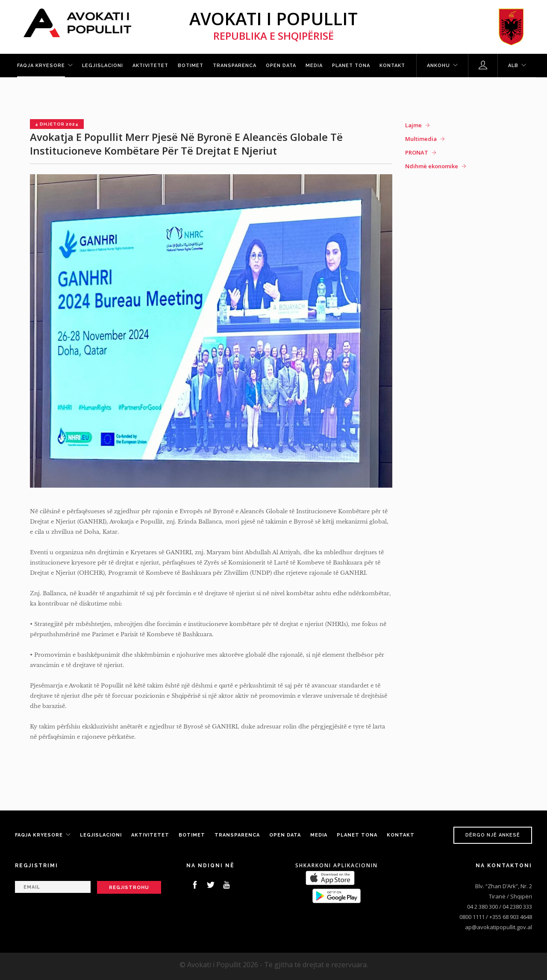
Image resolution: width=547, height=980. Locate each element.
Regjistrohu (129, 888)
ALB (513, 66)
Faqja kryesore (41, 66)
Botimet (191, 66)
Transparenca (235, 66)
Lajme (413, 125)
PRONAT (417, 152)
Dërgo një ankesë (493, 835)
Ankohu (438, 66)
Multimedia (421, 139)
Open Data (281, 66)
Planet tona (351, 66)
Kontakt (392, 66)
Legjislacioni (103, 66)
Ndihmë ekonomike (432, 166)
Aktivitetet (150, 66)
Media (314, 66)
